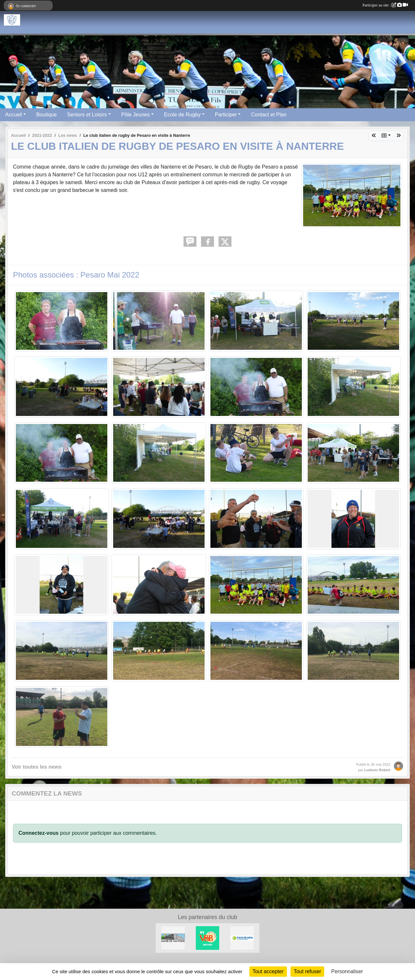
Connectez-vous (39, 833)
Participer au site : (385, 5)
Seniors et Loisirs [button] (87, 115)
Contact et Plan (269, 115)
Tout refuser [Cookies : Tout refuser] (307, 971)
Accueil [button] (14, 115)
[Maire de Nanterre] (173, 938)
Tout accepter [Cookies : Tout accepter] (268, 971)
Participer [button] (226, 115)
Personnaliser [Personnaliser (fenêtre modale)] (347, 971)
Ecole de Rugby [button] (182, 115)
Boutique (47, 115)
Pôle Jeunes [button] (136, 115)
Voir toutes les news (37, 767)
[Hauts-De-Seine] (242, 938)
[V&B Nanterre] (208, 938)
